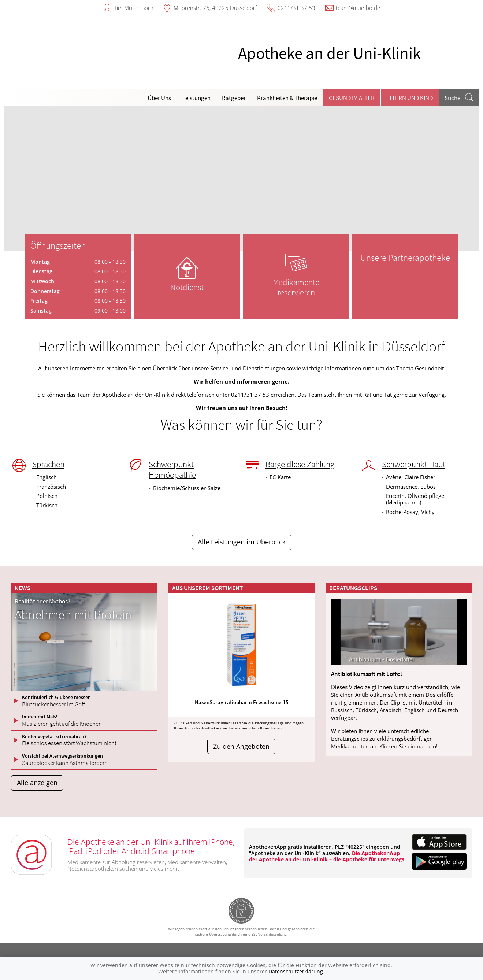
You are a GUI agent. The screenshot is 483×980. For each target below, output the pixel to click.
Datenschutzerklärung (296, 971)
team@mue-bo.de (358, 8)
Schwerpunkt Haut (414, 464)
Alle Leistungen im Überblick (242, 542)
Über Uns (159, 98)
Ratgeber (234, 98)
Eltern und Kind (410, 98)
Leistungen (196, 98)
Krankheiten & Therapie (287, 98)
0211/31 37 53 (296, 8)
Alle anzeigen (37, 783)
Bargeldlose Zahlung (300, 464)
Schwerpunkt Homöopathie (172, 469)
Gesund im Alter (352, 98)
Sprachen (48, 464)
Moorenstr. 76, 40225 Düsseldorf (215, 8)
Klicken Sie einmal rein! (408, 746)
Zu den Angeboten (241, 746)
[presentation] (14, 180)
